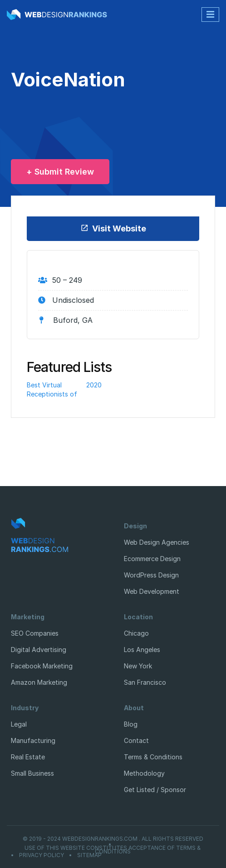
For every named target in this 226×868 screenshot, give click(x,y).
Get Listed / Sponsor (155, 790)
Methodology (144, 773)
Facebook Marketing (42, 666)
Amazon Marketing (39, 682)
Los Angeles (142, 650)
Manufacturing (33, 740)
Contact (136, 740)
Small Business (32, 773)
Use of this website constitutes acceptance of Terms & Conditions (113, 850)
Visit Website (113, 228)
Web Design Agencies (157, 542)
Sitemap (89, 855)
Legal (19, 724)
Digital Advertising (39, 650)
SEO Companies (35, 633)
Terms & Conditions (153, 757)
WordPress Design (151, 575)
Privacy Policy (42, 855)
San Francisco (145, 682)
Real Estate (28, 757)
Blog (131, 724)
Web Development (152, 591)
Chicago (136, 633)
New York (138, 666)
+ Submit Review (60, 172)
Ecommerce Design (152, 559)
